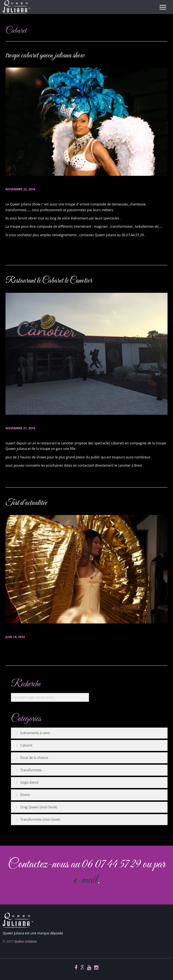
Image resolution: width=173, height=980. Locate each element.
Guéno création (26, 941)
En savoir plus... (19, 254)
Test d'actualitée (26, 503)
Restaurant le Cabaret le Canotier (49, 281)
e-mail (85, 880)
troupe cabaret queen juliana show (45, 55)
